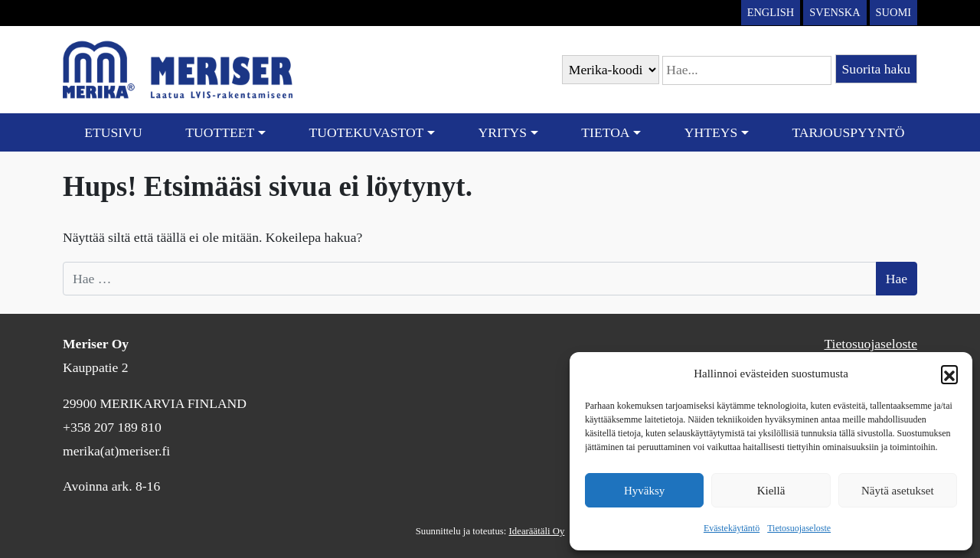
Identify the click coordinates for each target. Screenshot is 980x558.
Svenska (835, 12)
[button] (949, 374)
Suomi (893, 12)
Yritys (503, 132)
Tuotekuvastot (366, 132)
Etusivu (113, 132)
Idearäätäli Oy (537, 531)
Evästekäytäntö (732, 528)
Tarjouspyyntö (848, 132)
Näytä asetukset (898, 491)
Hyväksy (644, 491)
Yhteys (711, 132)
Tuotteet (220, 132)
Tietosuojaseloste (799, 528)
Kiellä (771, 491)
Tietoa (605, 132)
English (771, 12)
